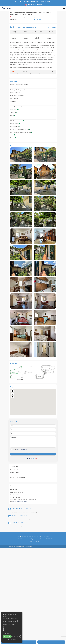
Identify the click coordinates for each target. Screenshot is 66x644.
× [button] (21, 613)
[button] (12, 639)
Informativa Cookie (36, 536)
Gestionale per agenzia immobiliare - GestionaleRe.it (20, 547)
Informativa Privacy (26, 536)
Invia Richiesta (51, 642)
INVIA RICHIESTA (33, 454)
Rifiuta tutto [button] (17, 636)
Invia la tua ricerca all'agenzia (21, 509)
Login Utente (32, 5)
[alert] (12, 627)
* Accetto (19, 450)
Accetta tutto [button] (7, 636)
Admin (18, 536)
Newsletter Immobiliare (20, 523)
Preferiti (39, 5)
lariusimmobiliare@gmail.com (32, 2)
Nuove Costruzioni (15, 470)
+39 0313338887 (46, 2)
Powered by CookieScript (12, 641)
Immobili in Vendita (15, 472)
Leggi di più (13, 624)
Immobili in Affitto (15, 475)
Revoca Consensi (45, 536)
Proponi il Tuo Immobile (20, 516)
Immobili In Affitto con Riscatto (18, 478)
